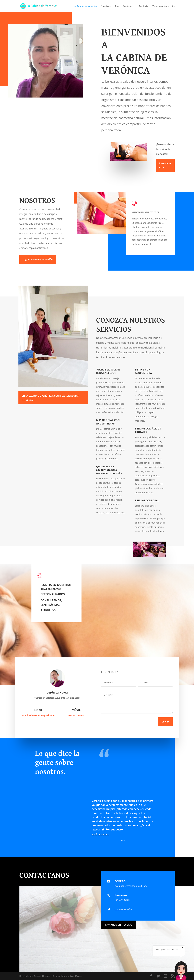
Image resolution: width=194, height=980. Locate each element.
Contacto (144, 6)
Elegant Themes (42, 976)
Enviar (165, 722)
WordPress (76, 976)
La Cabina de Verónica (85, 6)
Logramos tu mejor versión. (38, 259)
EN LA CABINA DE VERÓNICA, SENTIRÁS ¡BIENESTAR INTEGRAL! (50, 398)
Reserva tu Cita (165, 165)
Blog (117, 6)
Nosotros (106, 6)
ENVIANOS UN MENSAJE (119, 925)
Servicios (127, 6)
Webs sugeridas (161, 6)
